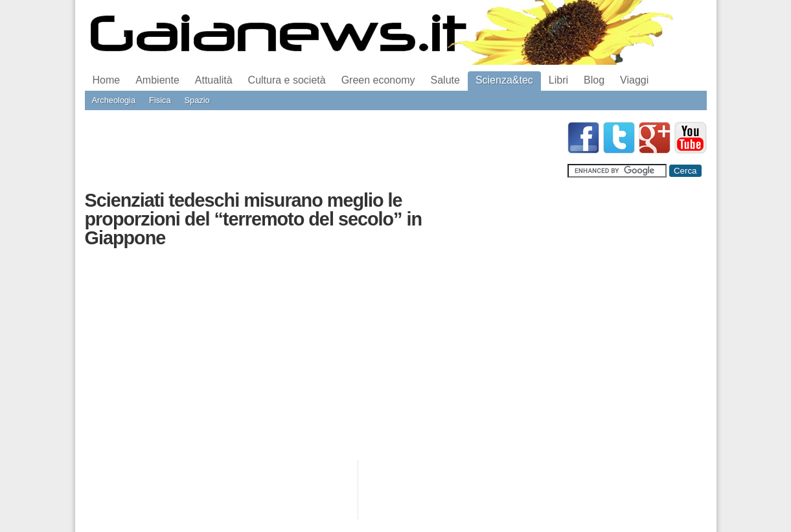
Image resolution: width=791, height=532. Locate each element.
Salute (445, 80)
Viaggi (634, 80)
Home (107, 80)
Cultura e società (287, 80)
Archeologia (114, 100)
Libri (558, 80)
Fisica (160, 100)
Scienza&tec (504, 80)
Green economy (378, 80)
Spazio (197, 100)
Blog (594, 80)
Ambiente (157, 80)
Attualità (214, 80)
